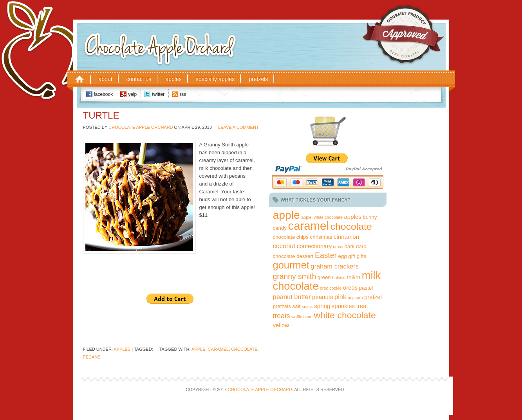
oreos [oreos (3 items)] (350, 288)
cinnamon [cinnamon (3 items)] (346, 237)
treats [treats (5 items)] (282, 316)
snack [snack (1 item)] (307, 306)
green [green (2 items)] (324, 277)
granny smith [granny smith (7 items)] (295, 276)
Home (79, 78)
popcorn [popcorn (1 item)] (355, 297)
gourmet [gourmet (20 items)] (291, 265)
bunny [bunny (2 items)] (370, 217)
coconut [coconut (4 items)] (284, 246)
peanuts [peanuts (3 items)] (322, 297)
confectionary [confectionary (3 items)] (314, 246)
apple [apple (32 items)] (286, 215)
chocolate (244, 349)
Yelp (132, 94)
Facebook (104, 94)
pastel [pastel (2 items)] (366, 288)
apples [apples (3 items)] (352, 217)
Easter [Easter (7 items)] (326, 255)
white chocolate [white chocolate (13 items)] (345, 315)
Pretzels (258, 79)
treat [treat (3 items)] (362, 306)
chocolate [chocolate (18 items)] (351, 226)
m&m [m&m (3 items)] (353, 277)
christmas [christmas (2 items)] (321, 237)
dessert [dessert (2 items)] (305, 256)
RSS (183, 94)
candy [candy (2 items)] (280, 228)
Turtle (101, 115)
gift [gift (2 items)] (352, 256)
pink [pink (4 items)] (340, 297)
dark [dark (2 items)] (350, 246)
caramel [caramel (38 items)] (309, 226)
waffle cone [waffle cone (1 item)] (302, 317)
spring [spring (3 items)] (322, 306)
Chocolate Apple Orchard (182, 35)
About (106, 79)
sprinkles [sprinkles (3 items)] (343, 306)
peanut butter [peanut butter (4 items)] (292, 297)
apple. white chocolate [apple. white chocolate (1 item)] (322, 217)
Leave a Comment (238, 127)
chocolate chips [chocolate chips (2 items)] (291, 237)
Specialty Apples (215, 79)
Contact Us (139, 79)
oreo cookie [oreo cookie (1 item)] (331, 288)
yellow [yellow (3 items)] (281, 325)
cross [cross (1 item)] (338, 247)
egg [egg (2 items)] (343, 256)
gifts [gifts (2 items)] (361, 256)
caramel (218, 349)
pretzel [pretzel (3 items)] (373, 297)
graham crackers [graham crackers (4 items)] (334, 266)
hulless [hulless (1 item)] (339, 278)
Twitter (158, 94)
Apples (173, 79)
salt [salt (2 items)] (297, 306)
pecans (92, 357)
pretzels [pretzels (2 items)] (282, 306)
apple (198, 349)
